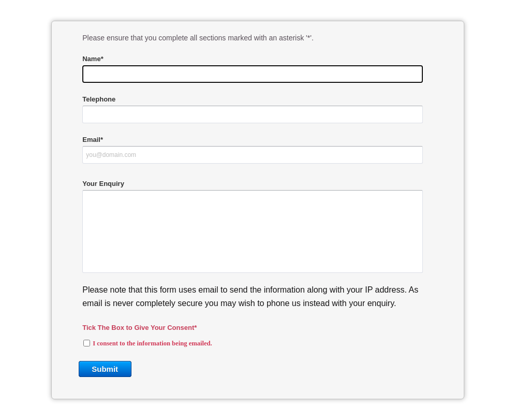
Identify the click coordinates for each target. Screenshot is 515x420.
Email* (93, 140)
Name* (93, 59)
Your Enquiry (103, 184)
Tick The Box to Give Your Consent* (139, 328)
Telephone (99, 99)
